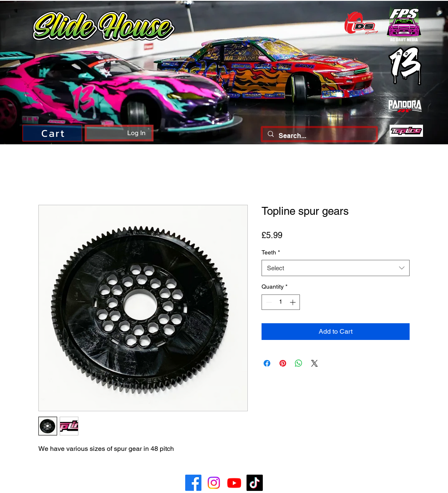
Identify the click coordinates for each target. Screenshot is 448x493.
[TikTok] (255, 483)
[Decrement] (268, 302)
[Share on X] (315, 363)
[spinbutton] (281, 302)
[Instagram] (214, 483)
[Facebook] (193, 483)
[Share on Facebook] (267, 363)
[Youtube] (234, 483)
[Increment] (293, 302)
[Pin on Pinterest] (283, 363)
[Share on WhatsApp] (299, 363)
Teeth (271, 252)
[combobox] (336, 268)
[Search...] (318, 136)
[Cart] (52, 133)
